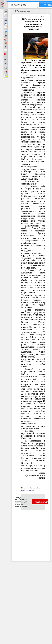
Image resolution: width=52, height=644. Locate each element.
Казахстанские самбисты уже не (30, 183)
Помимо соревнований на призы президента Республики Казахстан (33, 435)
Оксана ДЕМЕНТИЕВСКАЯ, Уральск (35, 475)
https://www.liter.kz (29, 490)
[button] (2, 5)
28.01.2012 (40, 17)
